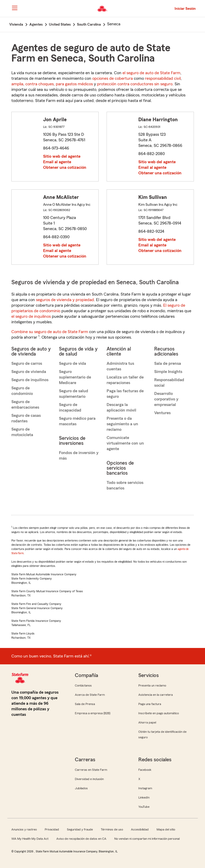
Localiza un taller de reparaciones (125, 380)
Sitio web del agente (62, 156)
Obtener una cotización (65, 167)
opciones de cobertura (113, 78)
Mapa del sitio (166, 829)
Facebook (145, 770)
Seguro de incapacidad (70, 407)
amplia (17, 84)
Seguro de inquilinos (30, 380)
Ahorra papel (147, 722)
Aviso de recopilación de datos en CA (81, 839)
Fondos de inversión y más (79, 456)
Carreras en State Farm (91, 770)
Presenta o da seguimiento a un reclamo (122, 424)
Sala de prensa (168, 363)
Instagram (145, 788)
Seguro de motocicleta (22, 432)
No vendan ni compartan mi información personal (147, 839)
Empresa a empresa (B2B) (93, 713)
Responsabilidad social (169, 383)
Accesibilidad (140, 829)
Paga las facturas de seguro (125, 394)
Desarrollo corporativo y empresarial (166, 399)
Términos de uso (112, 829)
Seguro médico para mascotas (77, 421)
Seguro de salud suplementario (74, 394)
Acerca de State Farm (90, 695)
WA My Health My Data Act (30, 839)
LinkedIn (144, 797)
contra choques (40, 84)
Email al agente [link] (57, 162)
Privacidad (52, 829)
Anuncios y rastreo (24, 829)
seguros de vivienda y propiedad (65, 300)
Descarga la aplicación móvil (121, 407)
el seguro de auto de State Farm (151, 73)
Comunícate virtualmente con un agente (125, 443)
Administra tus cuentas (120, 366)
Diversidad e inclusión (89, 779)
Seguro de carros (27, 363)
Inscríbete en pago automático (159, 713)
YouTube (144, 807)
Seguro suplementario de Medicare (75, 377)
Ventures (162, 413)
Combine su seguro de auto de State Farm (50, 332)
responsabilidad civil (163, 78)
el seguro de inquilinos (31, 316)
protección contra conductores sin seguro (135, 84)
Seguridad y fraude (80, 829)
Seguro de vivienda (29, 372)
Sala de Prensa (85, 704)
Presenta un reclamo (152, 685)
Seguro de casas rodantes (26, 418)
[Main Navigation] (15, 8)
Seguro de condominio (22, 391)
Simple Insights (168, 372)
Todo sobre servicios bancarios (125, 485)
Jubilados (81, 788)
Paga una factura (150, 704)
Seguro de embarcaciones (25, 405)
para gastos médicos (74, 84)
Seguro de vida (72, 363)
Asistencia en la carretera (156, 695)
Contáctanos (83, 685)
